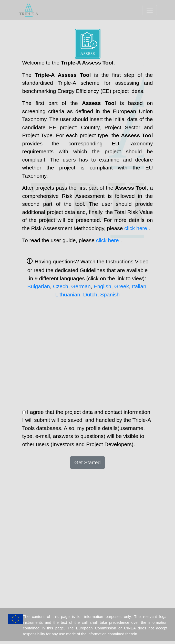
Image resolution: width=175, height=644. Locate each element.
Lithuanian (68, 294)
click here (136, 228)
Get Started (87, 463)
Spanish (110, 294)
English (102, 286)
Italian (139, 286)
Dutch (90, 294)
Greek (122, 286)
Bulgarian (39, 286)
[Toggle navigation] (150, 10)
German (81, 286)
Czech (61, 286)
